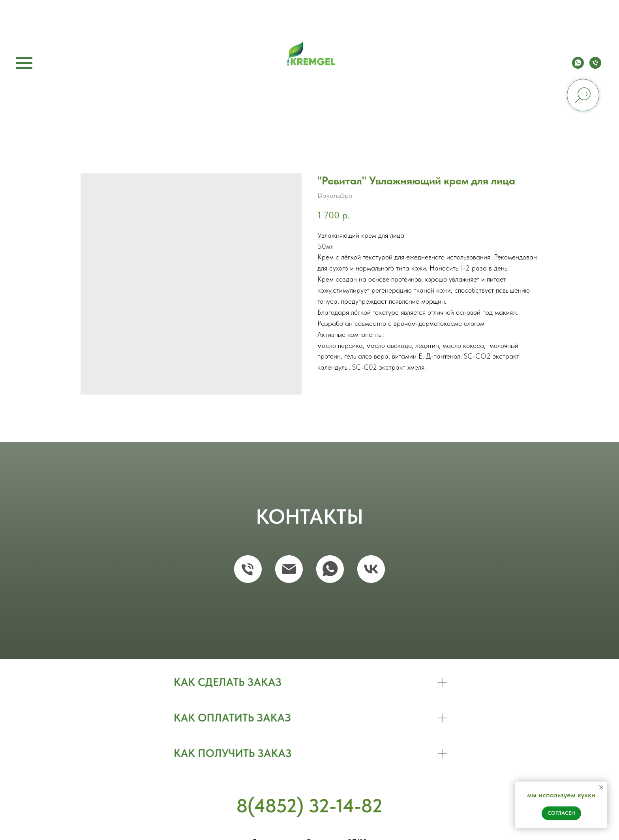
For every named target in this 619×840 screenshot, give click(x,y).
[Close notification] (601, 787)
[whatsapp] (578, 67)
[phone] (595, 67)
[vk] (371, 569)
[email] (289, 569)
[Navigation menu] (24, 63)
